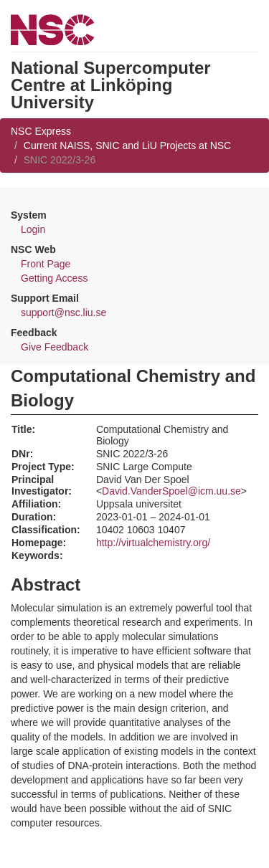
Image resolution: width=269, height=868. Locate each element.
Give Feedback (55, 347)
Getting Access (54, 278)
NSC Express (41, 131)
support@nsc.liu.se (63, 313)
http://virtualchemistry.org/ (153, 543)
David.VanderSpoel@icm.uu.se (171, 491)
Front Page (46, 264)
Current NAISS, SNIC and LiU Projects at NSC (127, 146)
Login (33, 229)
